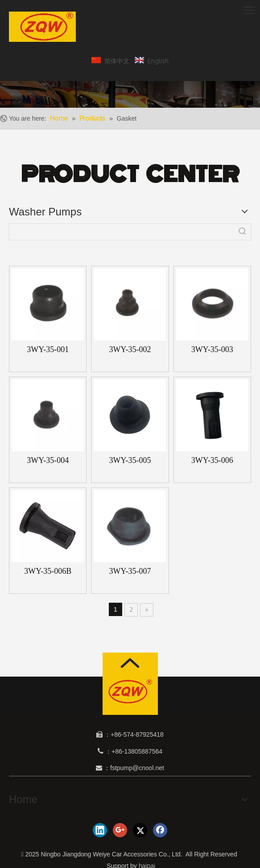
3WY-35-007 (130, 571)
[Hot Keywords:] (243, 232)
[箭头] (130, 663)
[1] (130, 691)
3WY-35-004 (48, 460)
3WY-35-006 (212, 460)
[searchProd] (122, 232)
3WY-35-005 (130, 460)
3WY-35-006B (48, 571)
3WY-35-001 (48, 349)
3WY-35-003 (212, 349)
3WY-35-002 (130, 349)
